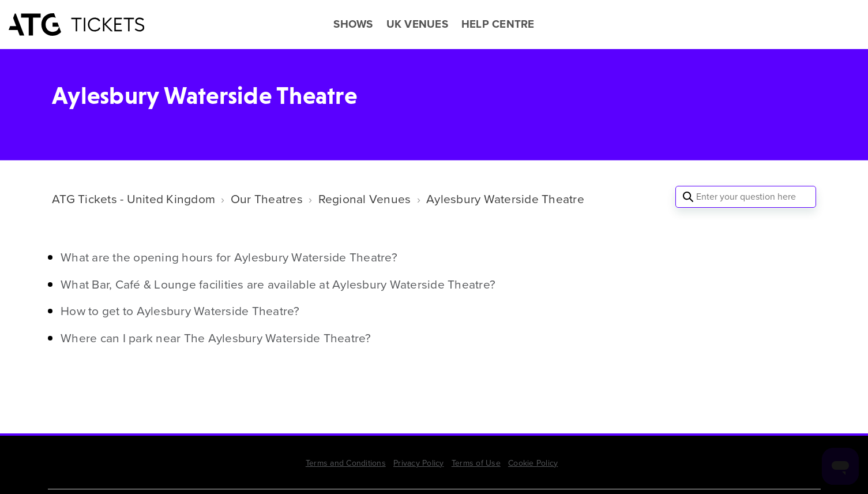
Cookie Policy (533, 463)
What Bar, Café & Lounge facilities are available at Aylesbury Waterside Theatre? (278, 284)
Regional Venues (365, 199)
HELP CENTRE (498, 24)
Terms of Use (476, 463)
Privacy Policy (419, 463)
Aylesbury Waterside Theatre (505, 199)
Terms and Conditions (346, 463)
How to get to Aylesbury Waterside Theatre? (180, 311)
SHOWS (353, 24)
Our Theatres (267, 199)
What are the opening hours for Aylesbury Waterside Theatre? (229, 257)
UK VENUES (417, 24)
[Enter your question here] (746, 197)
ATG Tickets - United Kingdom (134, 199)
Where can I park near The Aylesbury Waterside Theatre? (216, 338)
